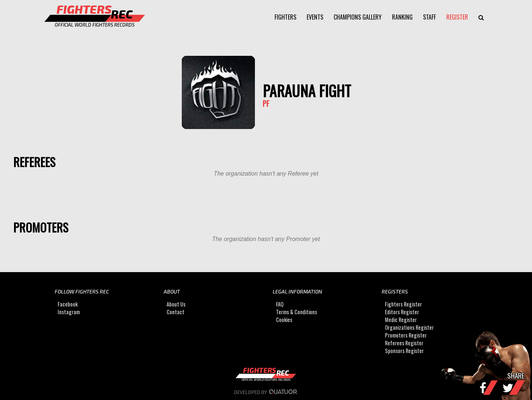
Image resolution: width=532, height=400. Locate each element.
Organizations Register (409, 327)
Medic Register (401, 320)
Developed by (266, 392)
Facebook (68, 304)
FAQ (280, 304)
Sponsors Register (404, 351)
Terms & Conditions (296, 312)
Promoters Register (406, 335)
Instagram (69, 312)
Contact (175, 312)
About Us (176, 304)
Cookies (284, 320)
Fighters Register (403, 304)
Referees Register (404, 343)
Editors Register (402, 312)
